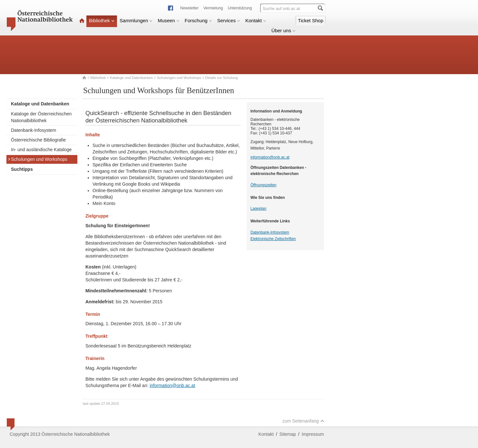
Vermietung (213, 8)
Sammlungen (136, 20)
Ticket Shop (311, 20)
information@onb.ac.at (172, 385)
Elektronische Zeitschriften (273, 239)
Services (229, 20)
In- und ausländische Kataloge (41, 150)
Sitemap (288, 434)
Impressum (313, 434)
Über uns (283, 30)
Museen (168, 20)
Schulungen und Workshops (179, 78)
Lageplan (258, 209)
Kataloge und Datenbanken (131, 78)
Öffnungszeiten (263, 185)
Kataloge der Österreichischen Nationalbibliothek (41, 117)
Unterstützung (240, 8)
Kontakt (256, 20)
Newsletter (189, 8)
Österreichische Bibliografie (38, 140)
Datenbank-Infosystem (34, 130)
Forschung (198, 20)
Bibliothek (102, 20)
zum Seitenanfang (303, 421)
